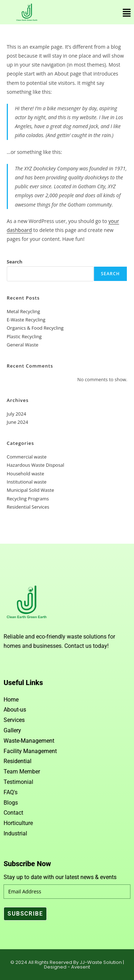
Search (15, 262)
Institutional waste (27, 482)
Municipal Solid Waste (30, 490)
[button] (127, 13)
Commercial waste (27, 457)
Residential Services (28, 507)
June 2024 (18, 422)
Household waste (26, 474)
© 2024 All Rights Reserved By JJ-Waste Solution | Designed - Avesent (67, 965)
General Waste (23, 345)
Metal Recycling (23, 311)
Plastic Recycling (24, 336)
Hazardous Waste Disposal (36, 465)
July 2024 (16, 414)
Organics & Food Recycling (35, 328)
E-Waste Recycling (26, 320)
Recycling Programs (28, 499)
